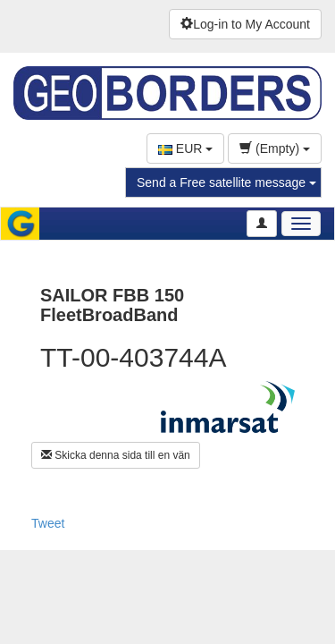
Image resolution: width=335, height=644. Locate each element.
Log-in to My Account (245, 24)
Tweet (48, 523)
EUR (185, 148)
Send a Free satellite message (226, 182)
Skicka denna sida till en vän (116, 455)
